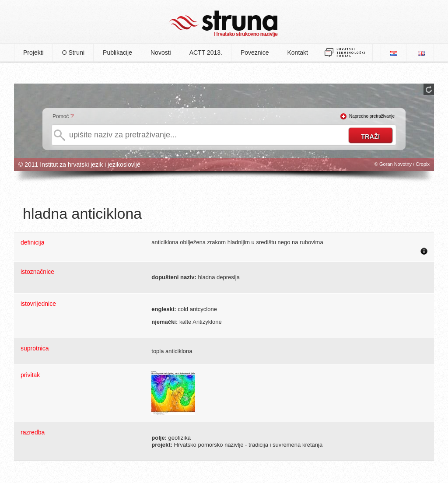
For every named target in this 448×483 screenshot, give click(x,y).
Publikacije (117, 52)
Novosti (161, 52)
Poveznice (255, 52)
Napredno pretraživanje (372, 116)
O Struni (73, 52)
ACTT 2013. (206, 52)
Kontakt (298, 52)
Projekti (33, 52)
